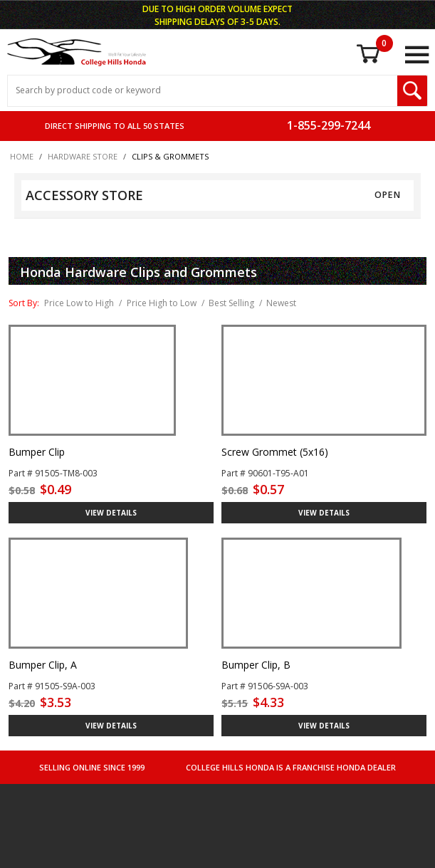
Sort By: (24, 303)
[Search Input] (203, 91)
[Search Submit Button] (412, 91)
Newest (281, 303)
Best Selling (231, 303)
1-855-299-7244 (329, 125)
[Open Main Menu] (416, 55)
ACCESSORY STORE (84, 195)
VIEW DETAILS (111, 513)
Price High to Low (162, 303)
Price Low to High (79, 303)
